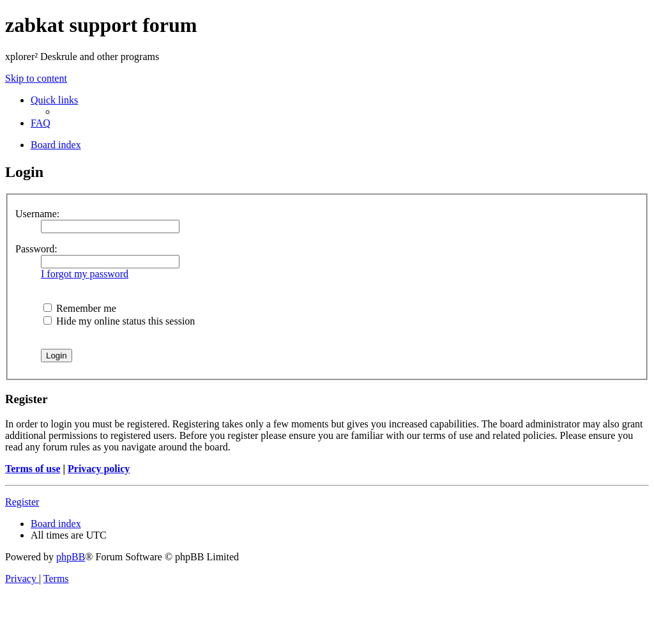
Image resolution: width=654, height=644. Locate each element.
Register (22, 502)
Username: (37, 214)
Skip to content (36, 78)
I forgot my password (85, 274)
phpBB (71, 557)
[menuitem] (41, 123)
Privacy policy (99, 469)
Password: (36, 249)
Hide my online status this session (119, 321)
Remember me (80, 308)
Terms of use (33, 469)
